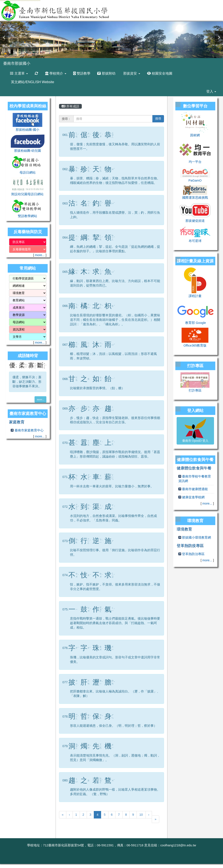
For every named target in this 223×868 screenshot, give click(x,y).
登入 (211, 91)
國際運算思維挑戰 (195, 198)
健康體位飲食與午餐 (194, 468)
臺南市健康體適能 (195, 489)
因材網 (195, 135)
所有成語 (70, 106)
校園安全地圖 (160, 73)
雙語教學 (82, 73)
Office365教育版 (195, 345)
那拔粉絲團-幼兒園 (28, 151)
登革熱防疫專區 (190, 546)
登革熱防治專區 (193, 554)
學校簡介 (56, 73)
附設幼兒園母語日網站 (27, 194)
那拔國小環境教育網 (196, 538)
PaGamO (195, 180)
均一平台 (195, 162)
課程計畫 (195, 296)
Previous (4, 37)
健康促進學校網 (193, 497)
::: (34, 59)
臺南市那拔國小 (17, 63)
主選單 (19, 73)
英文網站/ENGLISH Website (32, 82)
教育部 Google (196, 323)
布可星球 (195, 241)
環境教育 (184, 529)
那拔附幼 (106, 73)
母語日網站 (28, 173)
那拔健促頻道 (195, 221)
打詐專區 (195, 390)
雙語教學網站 (27, 216)
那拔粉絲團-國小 (27, 130)
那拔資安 (131, 73)
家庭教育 (17, 422)
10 (141, 815)
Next (219, 37)
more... (40, 255)
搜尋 (158, 119)
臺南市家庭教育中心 (29, 430)
